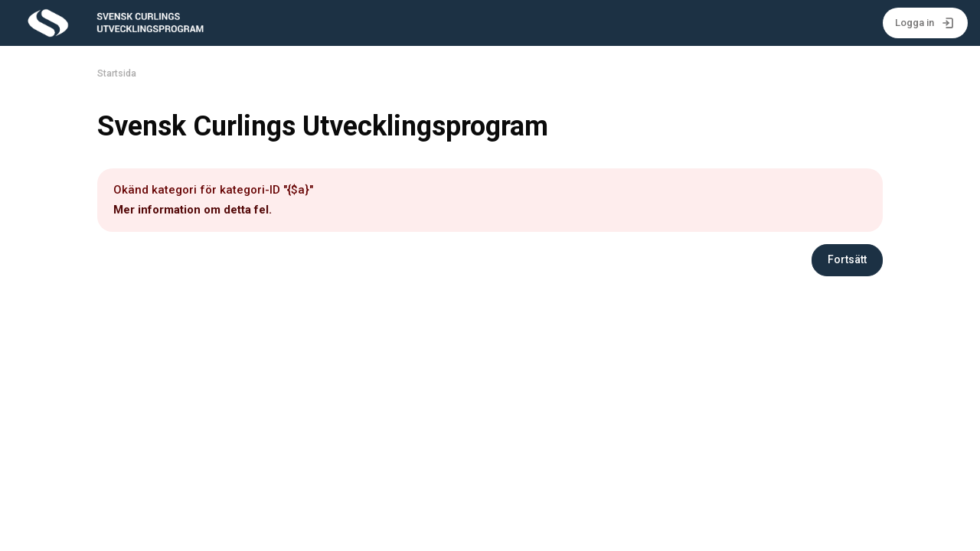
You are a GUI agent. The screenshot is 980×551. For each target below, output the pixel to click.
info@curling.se (286, 480)
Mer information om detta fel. (193, 210)
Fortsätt (847, 259)
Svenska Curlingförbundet (169, 480)
